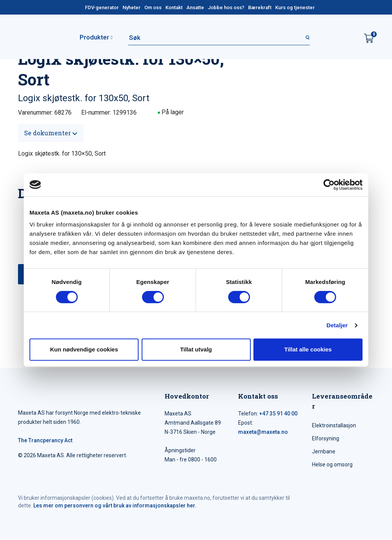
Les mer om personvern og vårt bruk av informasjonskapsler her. (115, 506)
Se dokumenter (51, 133)
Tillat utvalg (196, 349)
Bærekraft (260, 7)
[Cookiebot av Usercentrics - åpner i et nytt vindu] (329, 185)
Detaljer (337, 325)
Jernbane (324, 451)
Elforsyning (326, 438)
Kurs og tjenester (295, 7)
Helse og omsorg (332, 464)
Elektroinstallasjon (334, 425)
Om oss (153, 7)
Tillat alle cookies (308, 349)
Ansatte (195, 7)
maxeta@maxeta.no (263, 432)
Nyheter (131, 7)
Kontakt (174, 7)
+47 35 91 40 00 (278, 414)
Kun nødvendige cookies (84, 349)
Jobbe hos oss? (226, 7)
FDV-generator (102, 7)
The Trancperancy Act (45, 440)
